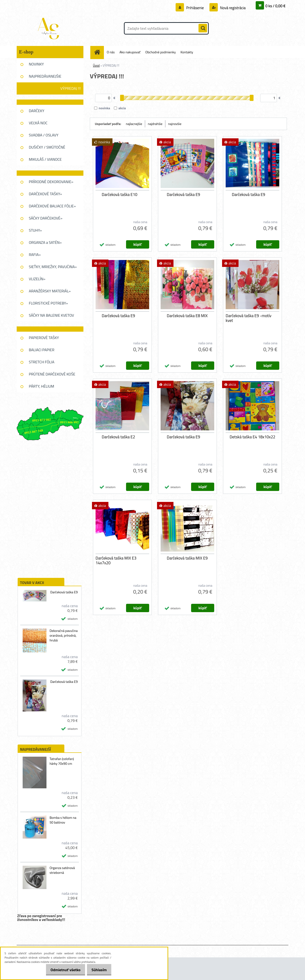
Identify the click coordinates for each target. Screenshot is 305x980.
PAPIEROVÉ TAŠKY (44, 338)
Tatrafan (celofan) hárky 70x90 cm (62, 761)
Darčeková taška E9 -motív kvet (249, 318)
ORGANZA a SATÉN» (45, 242)
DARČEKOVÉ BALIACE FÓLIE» (52, 206)
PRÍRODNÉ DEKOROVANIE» (51, 182)
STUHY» (35, 230)
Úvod (96, 65)
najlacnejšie (134, 124)
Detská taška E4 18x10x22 (253, 437)
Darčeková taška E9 (64, 592)
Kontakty (187, 52)
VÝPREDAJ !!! (71, 88)
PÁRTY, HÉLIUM (41, 386)
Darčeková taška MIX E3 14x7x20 (116, 560)
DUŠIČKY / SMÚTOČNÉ (47, 147)
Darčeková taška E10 (119, 195)
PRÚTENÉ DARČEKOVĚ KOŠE (52, 374)
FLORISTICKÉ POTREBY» (48, 303)
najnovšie (175, 124)
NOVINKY (36, 64)
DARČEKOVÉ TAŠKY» (45, 194)
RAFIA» (35, 255)
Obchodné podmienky (161, 52)
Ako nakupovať (130, 52)
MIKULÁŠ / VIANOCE (45, 159)
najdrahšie (155, 124)
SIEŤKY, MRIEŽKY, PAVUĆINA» (53, 267)
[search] (203, 28)
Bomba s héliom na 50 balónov (63, 820)
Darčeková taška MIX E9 (187, 558)
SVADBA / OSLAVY (44, 135)
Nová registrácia (232, 8)
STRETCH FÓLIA (42, 362)
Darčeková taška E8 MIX (187, 316)
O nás (111, 52)
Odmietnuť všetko (61, 970)
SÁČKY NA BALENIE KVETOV (51, 315)
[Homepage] (99, 52)
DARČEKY (37, 111)
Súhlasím (98, 970)
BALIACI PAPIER (42, 350)
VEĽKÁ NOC (38, 123)
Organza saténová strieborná (62, 870)
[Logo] (49, 28)
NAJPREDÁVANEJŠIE (45, 76)
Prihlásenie (195, 8)
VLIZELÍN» (37, 279)
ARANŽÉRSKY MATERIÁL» (50, 291)
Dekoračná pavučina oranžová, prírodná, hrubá (64, 635)
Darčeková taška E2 (118, 437)
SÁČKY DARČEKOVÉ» (46, 218)
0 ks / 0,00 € (275, 6)
